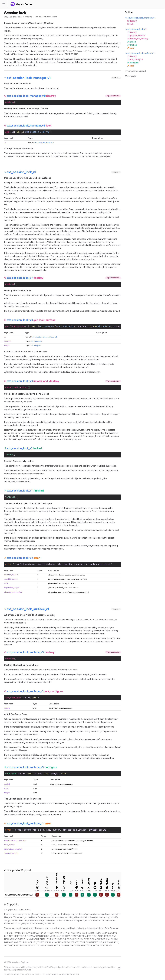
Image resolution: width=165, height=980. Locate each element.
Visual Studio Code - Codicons (21, 974)
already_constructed (98, 564)
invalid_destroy (25, 564)
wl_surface (104, 327)
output (117, 327)
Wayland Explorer (20, 962)
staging (29, 17)
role (59, 564)
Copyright (11, 904)
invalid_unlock (45, 564)
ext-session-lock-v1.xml (46, 17)
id (13, 132)
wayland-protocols (13, 17)
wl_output (36, 346)
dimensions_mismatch (74, 830)
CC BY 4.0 (74, 974)
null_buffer (53, 830)
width (38, 774)
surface (82, 327)
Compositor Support (18, 870)
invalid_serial (97, 830)
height (55, 774)
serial (26, 698)
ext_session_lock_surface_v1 (57, 327)
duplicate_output (74, 564)
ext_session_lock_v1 (37, 132)
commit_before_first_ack (30, 830)
